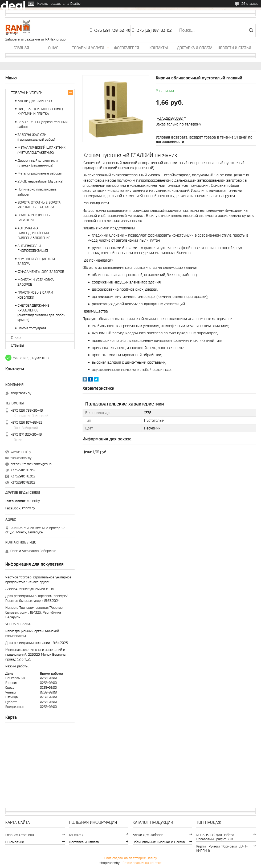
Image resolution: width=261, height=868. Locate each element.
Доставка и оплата (195, 48)
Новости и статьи (234, 48)
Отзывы (17, 345)
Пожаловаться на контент (142, 863)
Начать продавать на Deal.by (59, 4)
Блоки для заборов (148, 835)
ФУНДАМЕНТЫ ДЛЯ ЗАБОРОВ (41, 272)
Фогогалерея (127, 48)
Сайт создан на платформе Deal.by (131, 858)
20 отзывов (250, 4)
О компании (15, 842)
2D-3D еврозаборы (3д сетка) (40, 181)
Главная (21, 48)
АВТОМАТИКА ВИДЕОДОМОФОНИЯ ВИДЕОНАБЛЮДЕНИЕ (34, 233)
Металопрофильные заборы (40, 173)
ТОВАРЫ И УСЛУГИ (27, 93)
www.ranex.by (21, 452)
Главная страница (20, 835)
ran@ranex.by (21, 458)
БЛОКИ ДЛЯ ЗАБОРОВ (35, 101)
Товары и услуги (88, 48)
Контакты (159, 48)
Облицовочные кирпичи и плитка (159, 842)
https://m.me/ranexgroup (31, 464)
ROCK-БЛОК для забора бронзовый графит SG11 (215, 837)
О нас (53, 48)
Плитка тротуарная (32, 328)
